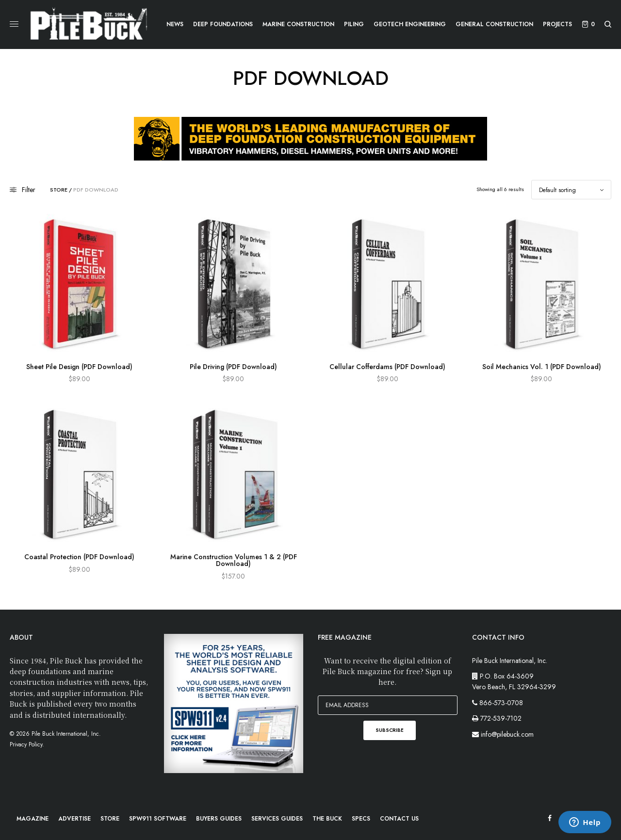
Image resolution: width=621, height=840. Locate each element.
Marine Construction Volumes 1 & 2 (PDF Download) (234, 560)
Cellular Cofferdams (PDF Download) (387, 367)
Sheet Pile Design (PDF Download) (79, 367)
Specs (361, 819)
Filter (23, 190)
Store (59, 190)
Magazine (33, 819)
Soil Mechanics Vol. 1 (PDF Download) (542, 367)
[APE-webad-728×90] (310, 138)
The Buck (327, 819)
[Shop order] (571, 190)
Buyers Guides (219, 819)
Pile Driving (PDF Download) (233, 367)
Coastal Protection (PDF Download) (79, 557)
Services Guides (277, 819)
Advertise (74, 819)
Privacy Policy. (27, 744)
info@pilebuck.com (507, 734)
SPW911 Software (158, 819)
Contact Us (399, 819)
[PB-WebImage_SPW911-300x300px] (234, 703)
